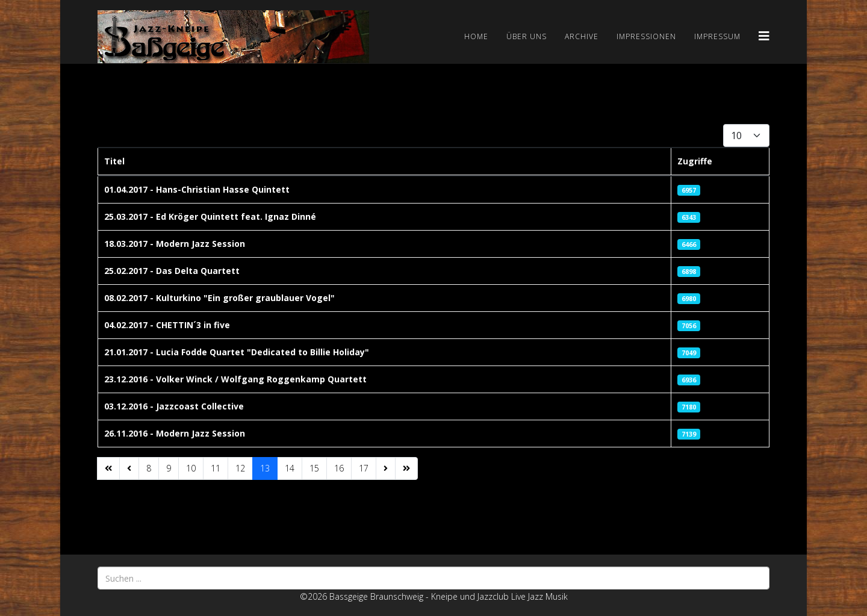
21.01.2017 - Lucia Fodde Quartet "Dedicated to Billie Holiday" (237, 352)
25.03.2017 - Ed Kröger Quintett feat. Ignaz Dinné (210, 216)
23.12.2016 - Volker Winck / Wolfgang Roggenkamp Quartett (235, 379)
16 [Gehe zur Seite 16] (339, 468)
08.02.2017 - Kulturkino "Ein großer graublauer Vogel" (219, 298)
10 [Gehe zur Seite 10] (191, 468)
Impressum (717, 36)
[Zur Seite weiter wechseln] (386, 468)
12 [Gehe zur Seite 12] (240, 468)
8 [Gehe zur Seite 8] (149, 468)
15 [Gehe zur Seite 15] (314, 468)
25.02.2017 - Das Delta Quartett (172, 271)
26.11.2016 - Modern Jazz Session (175, 433)
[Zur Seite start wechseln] (108, 468)
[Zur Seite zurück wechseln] (129, 468)
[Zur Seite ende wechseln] (406, 468)
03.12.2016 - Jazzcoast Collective (174, 406)
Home (476, 36)
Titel (114, 161)
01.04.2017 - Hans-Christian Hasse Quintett (197, 189)
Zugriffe (695, 161)
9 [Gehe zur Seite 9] (169, 468)
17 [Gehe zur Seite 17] (364, 468)
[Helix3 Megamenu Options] (764, 36)
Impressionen (646, 36)
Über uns (527, 36)
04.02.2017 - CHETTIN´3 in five (167, 325)
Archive (582, 36)
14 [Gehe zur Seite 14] (290, 468)
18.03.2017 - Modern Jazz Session (175, 244)
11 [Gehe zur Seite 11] (216, 468)
